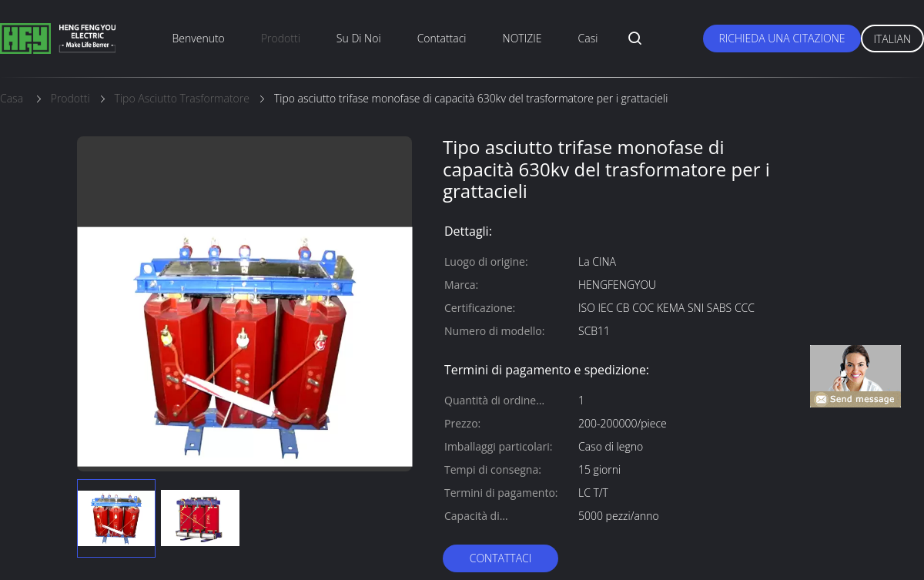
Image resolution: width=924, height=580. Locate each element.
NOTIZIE (522, 38)
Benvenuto (199, 38)
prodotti (281, 38)
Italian (893, 39)
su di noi (359, 38)
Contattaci (442, 38)
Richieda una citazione (782, 38)
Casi (588, 38)
